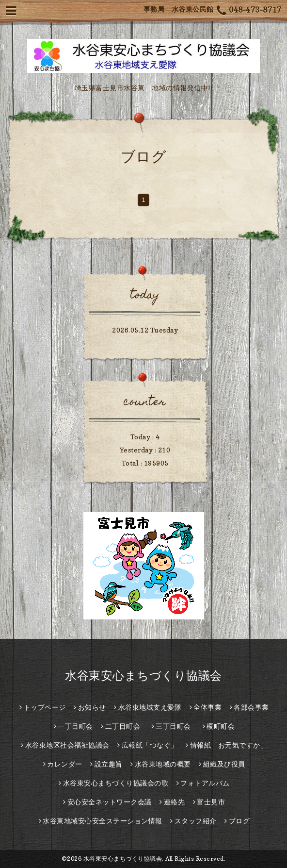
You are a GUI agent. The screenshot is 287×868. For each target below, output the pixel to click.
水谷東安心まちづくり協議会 (143, 676)
